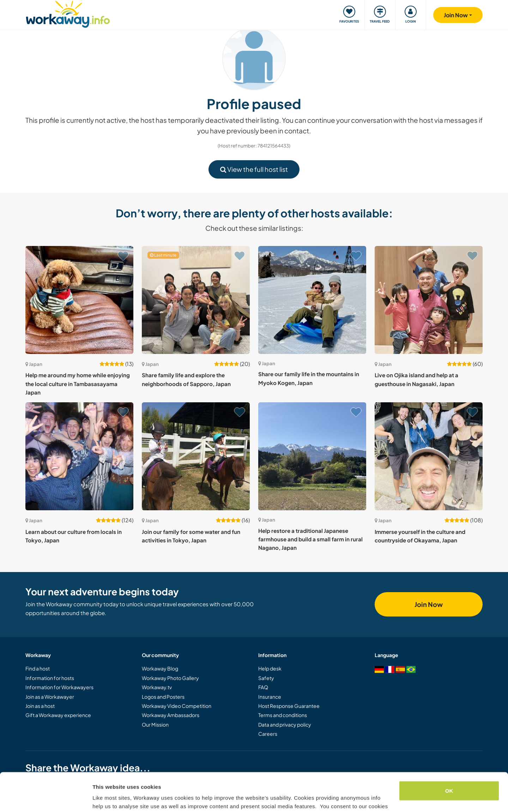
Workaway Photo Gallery (170, 678)
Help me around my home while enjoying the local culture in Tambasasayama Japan (78, 384)
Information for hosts (50, 678)
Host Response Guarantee (289, 706)
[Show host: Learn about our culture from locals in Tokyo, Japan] (79, 456)
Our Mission (155, 724)
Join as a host (40, 706)
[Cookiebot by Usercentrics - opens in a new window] (46, 798)
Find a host (38, 668)
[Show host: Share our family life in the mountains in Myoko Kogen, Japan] (312, 300)
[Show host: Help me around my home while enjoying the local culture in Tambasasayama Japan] (79, 300)
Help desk (270, 668)
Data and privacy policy (285, 724)
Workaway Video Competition (177, 706)
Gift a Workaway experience (58, 715)
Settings (103, 798)
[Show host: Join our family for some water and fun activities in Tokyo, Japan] (196, 456)
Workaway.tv (157, 687)
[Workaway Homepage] (68, 13)
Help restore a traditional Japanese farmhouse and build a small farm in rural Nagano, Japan (310, 539)
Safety (266, 678)
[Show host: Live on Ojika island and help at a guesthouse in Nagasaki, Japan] (429, 300)
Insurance (270, 697)
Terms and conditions (283, 715)
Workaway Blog (160, 668)
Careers (268, 734)
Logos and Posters (163, 697)
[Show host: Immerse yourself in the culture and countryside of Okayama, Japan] (429, 456)
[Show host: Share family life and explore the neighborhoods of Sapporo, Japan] (196, 300)
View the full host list (254, 169)
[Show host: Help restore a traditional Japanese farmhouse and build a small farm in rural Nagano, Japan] (312, 456)
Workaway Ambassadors (171, 715)
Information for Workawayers (59, 687)
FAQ (263, 687)
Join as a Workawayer (50, 697)
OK (449, 755)
